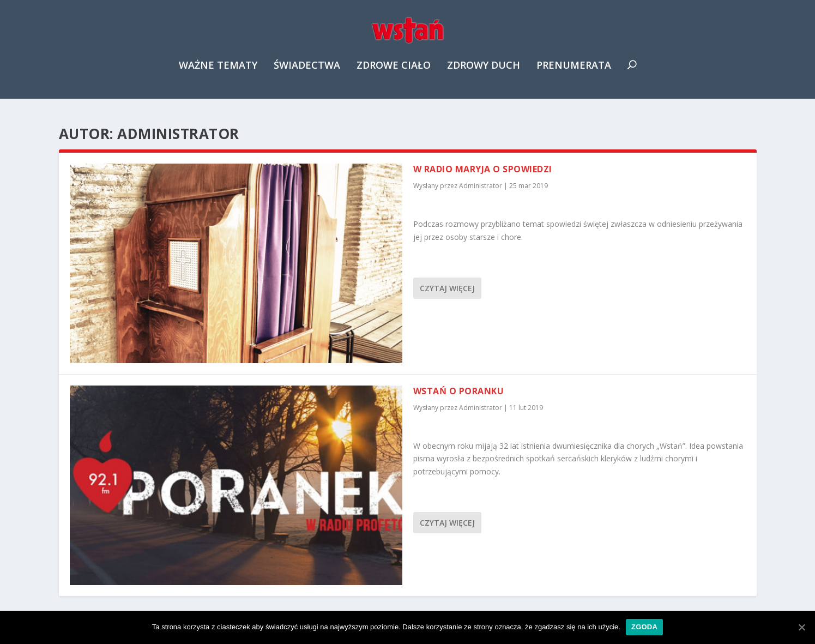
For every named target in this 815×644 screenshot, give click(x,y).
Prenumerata (574, 73)
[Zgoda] (801, 627)
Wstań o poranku (459, 392)
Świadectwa (307, 73)
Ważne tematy (218, 73)
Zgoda (644, 627)
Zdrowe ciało (394, 73)
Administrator (481, 186)
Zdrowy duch (484, 73)
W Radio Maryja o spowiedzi (483, 170)
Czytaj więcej (447, 289)
